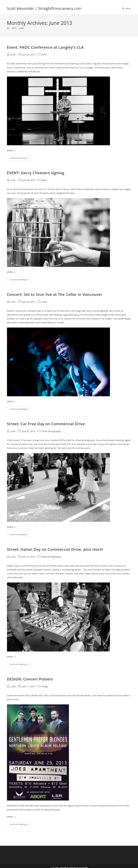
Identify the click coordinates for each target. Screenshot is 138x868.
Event (44, 55)
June (22, 28)
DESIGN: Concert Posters (30, 679)
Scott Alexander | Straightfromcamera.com (44, 8)
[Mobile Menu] (127, 8)
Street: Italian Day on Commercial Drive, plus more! (55, 549)
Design (45, 686)
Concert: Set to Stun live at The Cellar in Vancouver (55, 294)
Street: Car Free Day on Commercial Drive (46, 424)
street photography (51, 431)
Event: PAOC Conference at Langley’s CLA (45, 47)
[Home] (8, 28)
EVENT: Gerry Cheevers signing (36, 173)
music (44, 302)
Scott (13, 55)
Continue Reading (20, 159)
